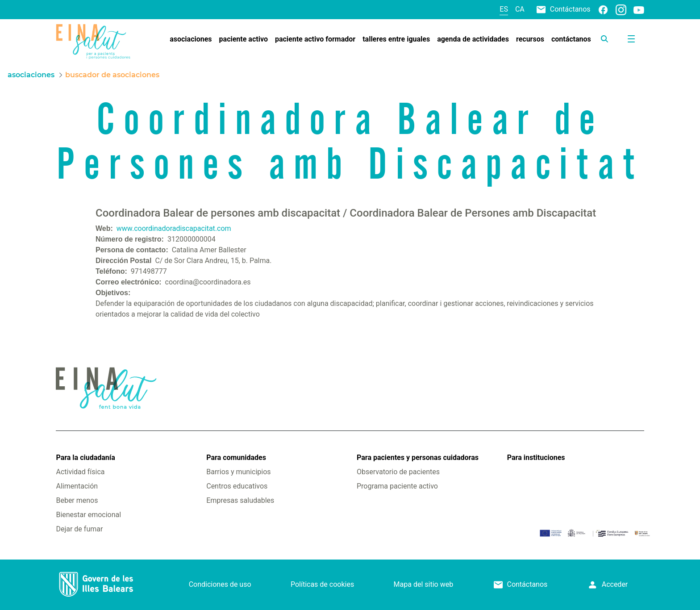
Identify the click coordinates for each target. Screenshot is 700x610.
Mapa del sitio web (424, 584)
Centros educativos (237, 486)
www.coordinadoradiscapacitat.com (174, 228)
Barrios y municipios (238, 472)
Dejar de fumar (79, 529)
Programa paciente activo (397, 486)
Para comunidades (236, 457)
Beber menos (77, 500)
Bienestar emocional (88, 515)
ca (520, 9)
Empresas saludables (240, 500)
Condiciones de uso (220, 584)
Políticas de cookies (322, 584)
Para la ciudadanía (85, 457)
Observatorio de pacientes (398, 472)
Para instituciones (536, 457)
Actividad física (80, 472)
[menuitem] (191, 39)
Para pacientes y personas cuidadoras (418, 457)
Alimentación (77, 486)
